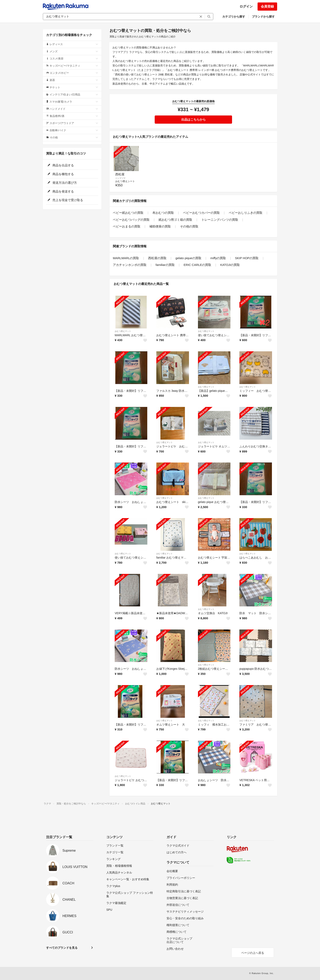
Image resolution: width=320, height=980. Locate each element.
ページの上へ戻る (253, 953)
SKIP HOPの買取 (247, 258)
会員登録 (267, 6)
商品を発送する (61, 191)
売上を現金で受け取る (65, 200)
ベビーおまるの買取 (127, 226)
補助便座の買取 (160, 226)
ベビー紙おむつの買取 (128, 213)
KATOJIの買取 (230, 265)
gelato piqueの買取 (188, 258)
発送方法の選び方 (62, 183)
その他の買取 (189, 226)
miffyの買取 (218, 258)
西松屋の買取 (157, 258)
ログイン (246, 6)
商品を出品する (61, 165)
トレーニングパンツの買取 (220, 220)
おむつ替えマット (123, 331)
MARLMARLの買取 (126, 258)
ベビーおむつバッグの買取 (131, 220)
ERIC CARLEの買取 (197, 265)
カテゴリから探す (234, 17)
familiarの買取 (165, 265)
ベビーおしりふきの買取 (246, 213)
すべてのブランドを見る (62, 948)
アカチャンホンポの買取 (130, 265)
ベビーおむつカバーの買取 (201, 213)
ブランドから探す (263, 17)
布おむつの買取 (163, 213)
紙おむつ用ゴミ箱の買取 (175, 220)
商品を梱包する (61, 174)
